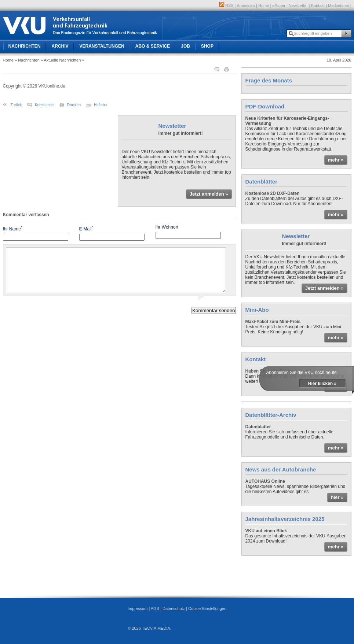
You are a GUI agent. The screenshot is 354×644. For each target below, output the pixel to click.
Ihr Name (13, 228)
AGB (155, 608)
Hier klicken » (322, 384)
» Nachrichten (27, 60)
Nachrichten (25, 46)
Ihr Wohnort (167, 227)
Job (185, 46)
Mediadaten (339, 5)
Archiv (60, 46)
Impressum (138, 608)
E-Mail (86, 228)
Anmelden (246, 5)
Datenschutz (174, 608)
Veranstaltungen (102, 46)
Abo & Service (153, 46)
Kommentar (44, 105)
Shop (207, 46)
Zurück (16, 105)
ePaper (279, 5)
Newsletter (298, 5)
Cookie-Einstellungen (207, 608)
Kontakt (318, 5)
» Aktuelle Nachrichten (61, 60)
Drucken (74, 105)
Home (264, 5)
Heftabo (100, 105)
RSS (226, 5)
